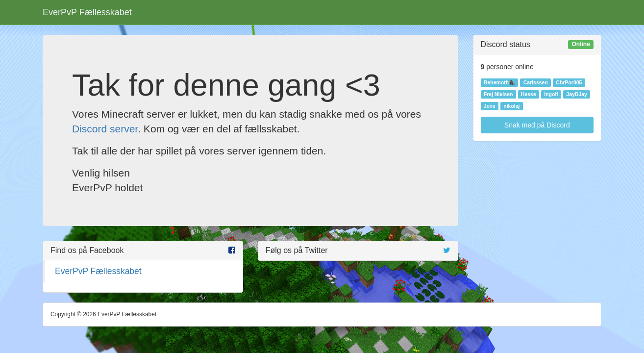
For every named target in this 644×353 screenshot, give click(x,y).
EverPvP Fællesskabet (87, 12)
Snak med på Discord (537, 125)
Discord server (105, 129)
